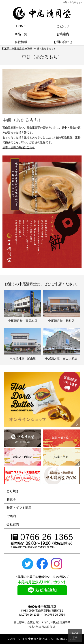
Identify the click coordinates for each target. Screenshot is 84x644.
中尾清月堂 (35, 639)
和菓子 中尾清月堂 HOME (17, 48)
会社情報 (21, 42)
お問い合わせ (63, 42)
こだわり (63, 26)
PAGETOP (75, 635)
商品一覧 (21, 34)
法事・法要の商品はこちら (19, 147)
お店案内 (63, 34)
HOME (21, 26)
